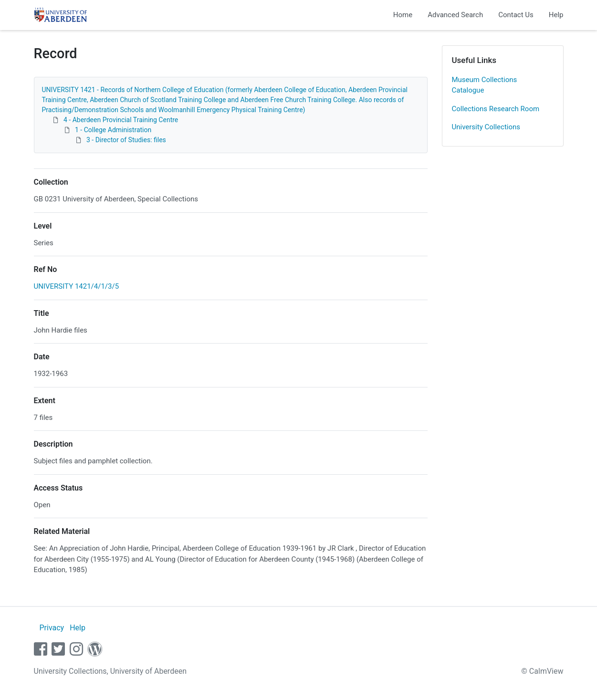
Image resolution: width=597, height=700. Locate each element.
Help (556, 15)
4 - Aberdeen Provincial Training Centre (121, 120)
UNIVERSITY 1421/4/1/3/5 (77, 286)
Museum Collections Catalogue (485, 85)
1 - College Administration (113, 130)
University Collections (486, 127)
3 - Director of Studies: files (126, 140)
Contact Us (516, 15)
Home (403, 15)
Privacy (52, 628)
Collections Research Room (496, 109)
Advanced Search (455, 15)
